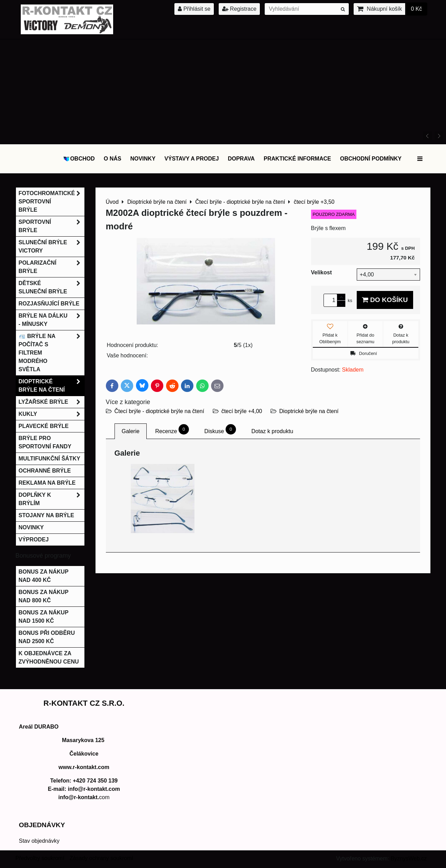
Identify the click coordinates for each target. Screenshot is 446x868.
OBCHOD (79, 159)
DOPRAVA (241, 159)
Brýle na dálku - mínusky (52, 320)
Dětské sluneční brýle (52, 287)
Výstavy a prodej (192, 159)
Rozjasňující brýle (49, 304)
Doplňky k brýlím (52, 499)
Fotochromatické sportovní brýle (52, 202)
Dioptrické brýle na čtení (309, 411)
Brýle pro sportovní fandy (45, 442)
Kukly (52, 414)
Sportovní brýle (52, 226)
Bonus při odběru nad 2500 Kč (47, 637)
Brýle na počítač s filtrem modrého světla (52, 353)
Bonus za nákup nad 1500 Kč (44, 617)
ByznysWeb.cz (409, 858)
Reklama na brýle (47, 483)
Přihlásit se (194, 9)
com (84, 797)
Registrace (239, 9)
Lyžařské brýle (52, 402)
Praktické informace (297, 159)
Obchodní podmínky (371, 159)
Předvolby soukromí (40, 858)
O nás (113, 159)
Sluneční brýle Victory (52, 247)
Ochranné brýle (45, 471)
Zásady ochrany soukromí (101, 858)
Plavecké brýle (44, 426)
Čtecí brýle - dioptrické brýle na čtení (160, 411)
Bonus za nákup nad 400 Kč (44, 576)
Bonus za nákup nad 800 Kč (44, 596)
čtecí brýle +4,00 (242, 411)
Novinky (143, 159)
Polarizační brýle (52, 267)
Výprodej (34, 540)
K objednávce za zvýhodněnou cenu (49, 657)
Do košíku (385, 300)
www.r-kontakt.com (84, 767)
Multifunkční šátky (49, 459)
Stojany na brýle (47, 515)
